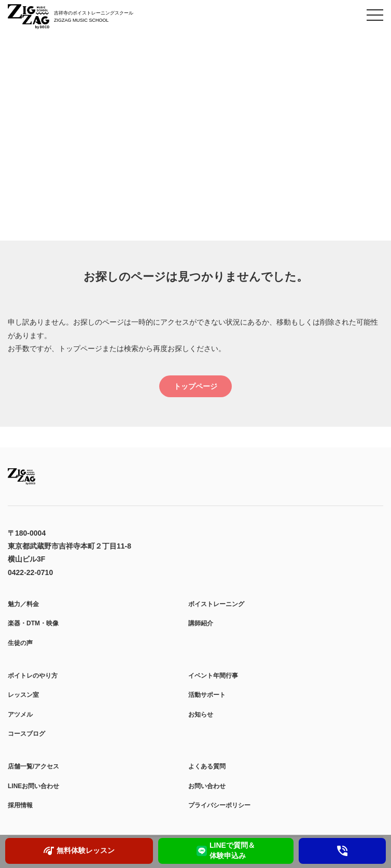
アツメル (20, 715)
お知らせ (201, 715)
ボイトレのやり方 (33, 676)
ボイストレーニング (216, 604)
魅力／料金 (23, 604)
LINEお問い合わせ (33, 786)
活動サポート (207, 695)
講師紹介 (201, 623)
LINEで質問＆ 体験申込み (226, 850)
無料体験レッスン (79, 851)
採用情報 (20, 805)
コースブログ (26, 734)
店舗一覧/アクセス (33, 766)
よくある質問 (207, 766)
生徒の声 (20, 643)
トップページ (195, 386)
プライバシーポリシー (219, 805)
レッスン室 (23, 695)
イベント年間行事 (213, 676)
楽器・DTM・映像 (33, 623)
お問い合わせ (207, 786)
